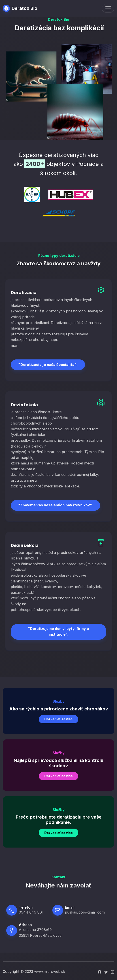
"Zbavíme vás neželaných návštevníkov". (55, 505)
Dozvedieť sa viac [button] (58, 719)
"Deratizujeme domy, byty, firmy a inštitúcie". (58, 631)
